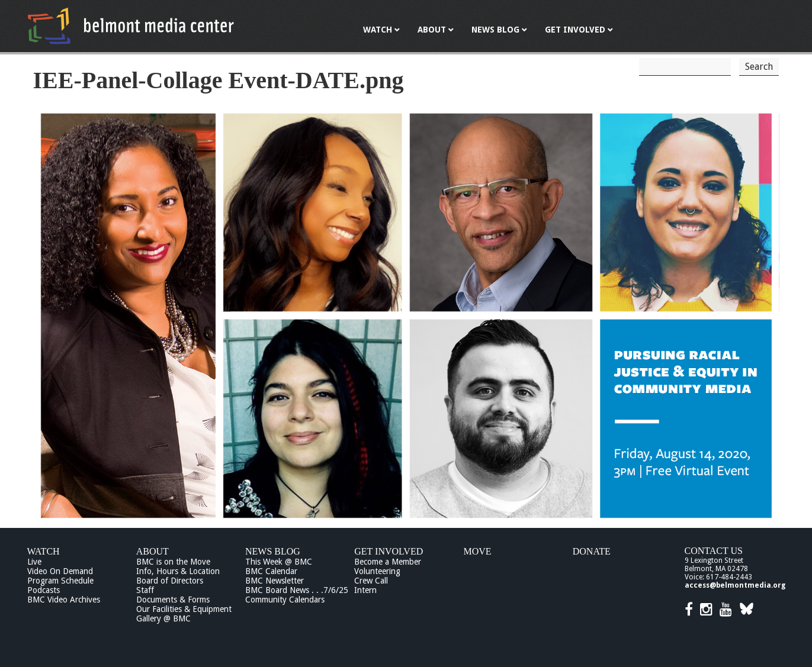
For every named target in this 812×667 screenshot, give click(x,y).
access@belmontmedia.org (735, 585)
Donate (592, 551)
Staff (145, 590)
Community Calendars (285, 600)
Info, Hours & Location (178, 571)
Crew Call (371, 581)
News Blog (273, 551)
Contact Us (714, 551)
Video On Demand (60, 571)
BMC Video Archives (64, 600)
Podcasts (44, 590)
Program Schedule (60, 581)
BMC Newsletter (275, 581)
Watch (44, 551)
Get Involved (389, 551)
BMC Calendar (271, 571)
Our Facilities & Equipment (184, 609)
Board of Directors (170, 581)
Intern (365, 590)
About (153, 551)
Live (34, 562)
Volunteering (377, 571)
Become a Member (388, 562)
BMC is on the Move (173, 562)
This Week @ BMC (279, 562)
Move (478, 551)
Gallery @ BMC (163, 618)
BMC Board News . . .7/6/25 (297, 590)
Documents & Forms (173, 600)
